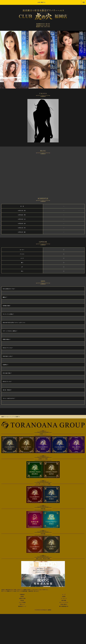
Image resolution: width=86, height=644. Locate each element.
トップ (64, 595)
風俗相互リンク (22, 606)
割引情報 (64, 600)
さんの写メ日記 (43, 174)
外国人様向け (64, 604)
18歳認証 (22, 595)
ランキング (64, 599)
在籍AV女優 (22, 599)
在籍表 (64, 597)
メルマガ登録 (22, 602)
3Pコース (22, 604)
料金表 (22, 600)
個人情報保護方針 (64, 606)
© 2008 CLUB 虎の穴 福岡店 (43, 610)
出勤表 (22, 597)
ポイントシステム (64, 602)
